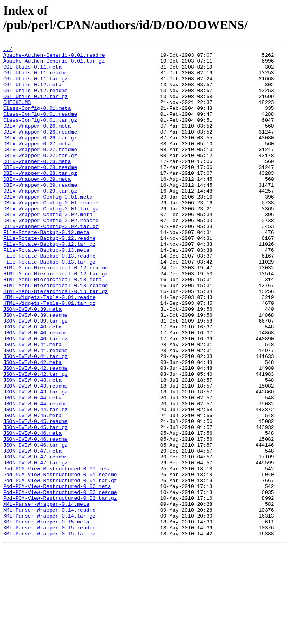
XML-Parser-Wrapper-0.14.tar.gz (49, 610)
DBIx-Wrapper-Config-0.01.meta (48, 227)
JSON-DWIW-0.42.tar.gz (36, 440)
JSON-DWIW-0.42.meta (32, 426)
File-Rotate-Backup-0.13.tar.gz (49, 305)
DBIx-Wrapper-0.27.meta (37, 163)
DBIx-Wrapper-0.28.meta (37, 185)
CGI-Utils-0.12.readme (36, 100)
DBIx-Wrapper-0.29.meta (37, 206)
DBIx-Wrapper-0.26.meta (37, 142)
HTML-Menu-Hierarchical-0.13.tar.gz (55, 341)
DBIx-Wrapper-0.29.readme (40, 213)
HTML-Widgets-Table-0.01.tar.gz (49, 355)
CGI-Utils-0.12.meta (32, 93)
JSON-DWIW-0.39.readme (36, 369)
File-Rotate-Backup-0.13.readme (49, 298)
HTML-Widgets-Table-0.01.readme (49, 348)
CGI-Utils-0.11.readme (36, 78)
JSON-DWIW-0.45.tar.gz (36, 504)
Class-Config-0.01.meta (37, 121)
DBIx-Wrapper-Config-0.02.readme (51, 256)
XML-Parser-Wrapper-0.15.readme (49, 624)
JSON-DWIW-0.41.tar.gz (36, 419)
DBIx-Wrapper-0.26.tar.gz (40, 156)
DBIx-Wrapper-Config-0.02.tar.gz (51, 263)
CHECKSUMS (17, 114)
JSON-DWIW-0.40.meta (32, 383)
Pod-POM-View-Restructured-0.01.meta (57, 553)
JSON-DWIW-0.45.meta (32, 490)
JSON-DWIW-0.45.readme (36, 497)
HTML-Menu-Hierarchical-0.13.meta (52, 327)
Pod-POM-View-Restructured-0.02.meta (57, 575)
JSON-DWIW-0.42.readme (36, 433)
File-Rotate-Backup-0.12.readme (49, 277)
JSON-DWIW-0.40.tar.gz (36, 397)
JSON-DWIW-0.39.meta (32, 362)
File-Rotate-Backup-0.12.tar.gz (49, 284)
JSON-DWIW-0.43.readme (36, 454)
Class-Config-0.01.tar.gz (40, 135)
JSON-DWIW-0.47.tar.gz (36, 546)
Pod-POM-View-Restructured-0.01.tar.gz (60, 568)
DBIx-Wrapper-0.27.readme (40, 171)
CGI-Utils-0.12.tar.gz (36, 107)
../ (8, 50)
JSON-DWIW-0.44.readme (36, 475)
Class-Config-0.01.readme (40, 128)
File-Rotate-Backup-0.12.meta (46, 270)
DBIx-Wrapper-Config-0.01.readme (51, 234)
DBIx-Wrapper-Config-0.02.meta (48, 249)
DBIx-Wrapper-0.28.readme (40, 192)
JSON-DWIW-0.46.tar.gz (36, 525)
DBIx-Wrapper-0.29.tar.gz (40, 220)
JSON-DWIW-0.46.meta (32, 511)
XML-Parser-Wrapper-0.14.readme (49, 603)
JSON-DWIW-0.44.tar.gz (36, 483)
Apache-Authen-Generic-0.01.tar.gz (54, 64)
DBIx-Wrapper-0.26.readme (40, 149)
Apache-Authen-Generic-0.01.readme (54, 57)
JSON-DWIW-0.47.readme (36, 539)
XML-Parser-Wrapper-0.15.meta (46, 617)
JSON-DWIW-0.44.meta (32, 468)
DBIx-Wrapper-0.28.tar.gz (40, 199)
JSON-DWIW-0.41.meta (32, 405)
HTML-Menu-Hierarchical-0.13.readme (55, 334)
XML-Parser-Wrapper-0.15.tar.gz (49, 631)
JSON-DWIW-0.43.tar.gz (36, 461)
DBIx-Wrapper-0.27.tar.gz (40, 178)
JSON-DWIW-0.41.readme (36, 412)
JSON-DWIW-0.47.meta (32, 532)
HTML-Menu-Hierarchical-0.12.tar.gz (55, 319)
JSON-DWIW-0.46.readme (36, 518)
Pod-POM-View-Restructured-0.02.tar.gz (60, 589)
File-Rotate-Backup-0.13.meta (46, 291)
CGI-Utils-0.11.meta (32, 71)
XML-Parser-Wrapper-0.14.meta (46, 596)
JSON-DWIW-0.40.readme (36, 390)
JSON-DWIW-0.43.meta (32, 447)
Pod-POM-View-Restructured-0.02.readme (60, 582)
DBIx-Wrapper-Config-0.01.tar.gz (51, 241)
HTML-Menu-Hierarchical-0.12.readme (55, 312)
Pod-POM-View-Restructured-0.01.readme (60, 560)
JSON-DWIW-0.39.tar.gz (36, 376)
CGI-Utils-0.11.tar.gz (36, 85)
